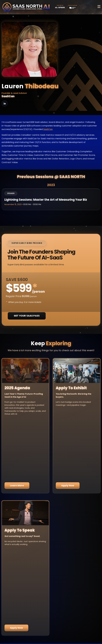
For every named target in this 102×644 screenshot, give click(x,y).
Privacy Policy (51, 627)
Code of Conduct (51, 634)
